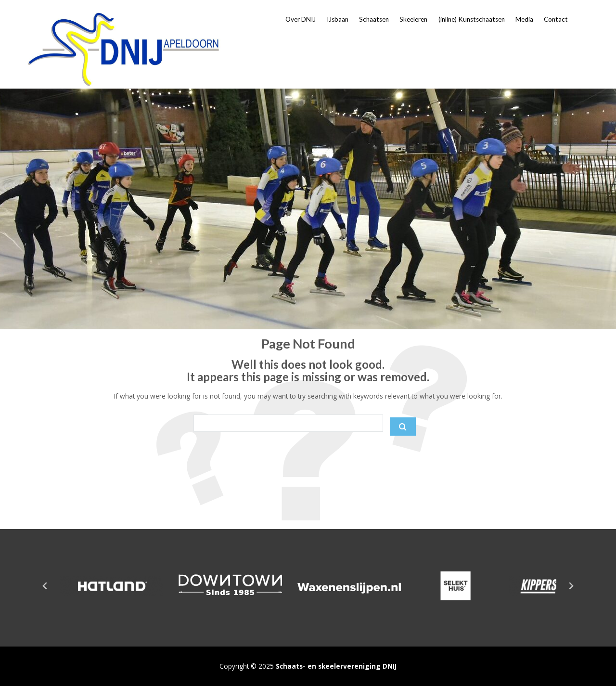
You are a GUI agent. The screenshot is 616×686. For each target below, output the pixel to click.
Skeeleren (413, 19)
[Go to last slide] (45, 586)
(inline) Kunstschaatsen (472, 19)
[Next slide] (571, 586)
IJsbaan (338, 19)
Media (524, 19)
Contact (556, 19)
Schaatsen (374, 19)
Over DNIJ (301, 19)
